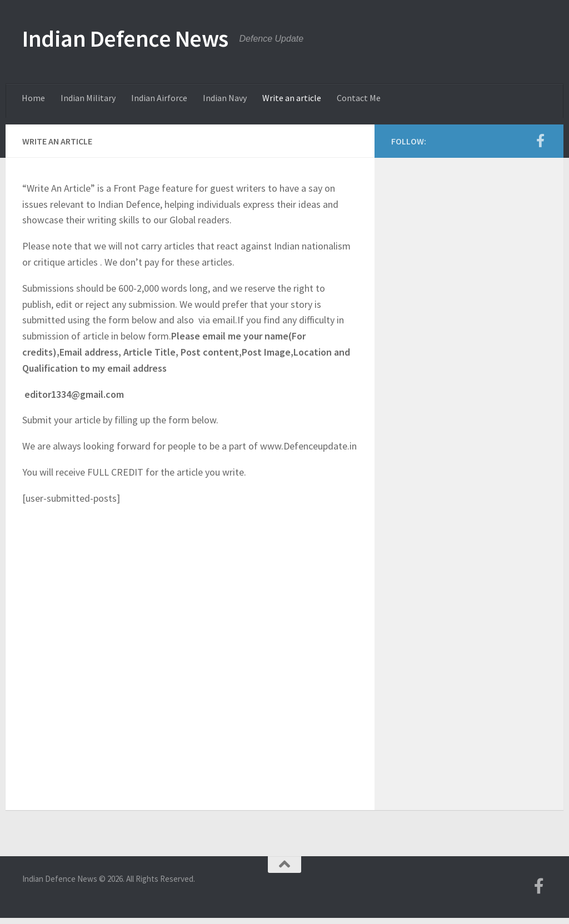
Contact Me (359, 98)
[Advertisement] (469, 258)
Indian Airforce (159, 98)
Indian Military (88, 98)
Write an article (292, 98)
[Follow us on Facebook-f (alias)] (540, 141)
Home (33, 98)
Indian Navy (225, 98)
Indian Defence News (125, 38)
